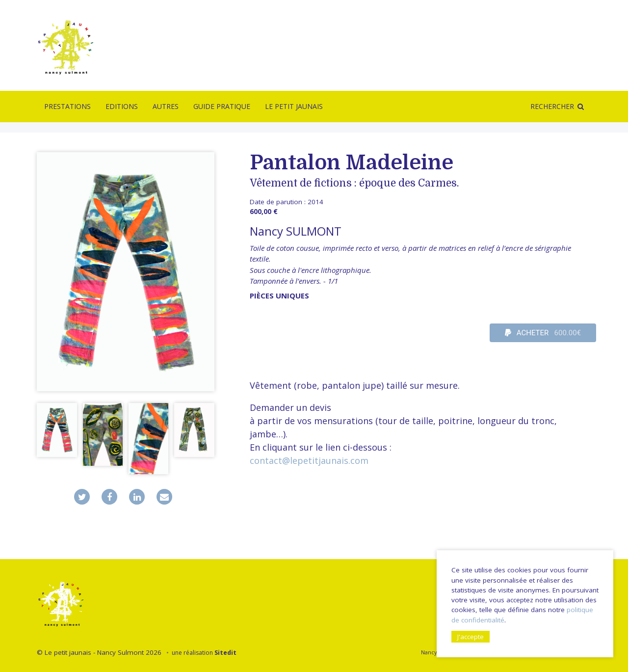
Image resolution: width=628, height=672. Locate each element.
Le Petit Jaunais (294, 106)
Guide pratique (222, 106)
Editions (122, 106)
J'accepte (471, 637)
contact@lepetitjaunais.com (309, 460)
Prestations (67, 106)
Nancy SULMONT (296, 231)
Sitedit (225, 653)
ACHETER (543, 333)
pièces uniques (279, 296)
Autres (166, 106)
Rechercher (552, 106)
